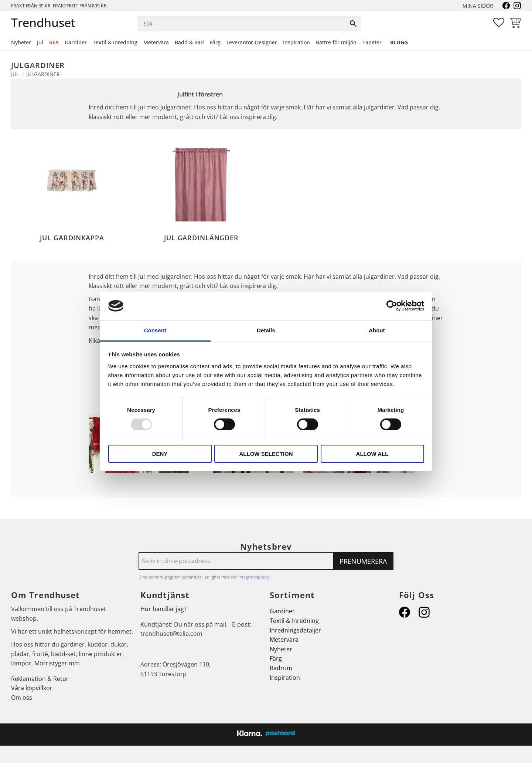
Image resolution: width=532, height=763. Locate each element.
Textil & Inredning (294, 621)
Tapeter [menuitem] (372, 42)
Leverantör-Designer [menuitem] (252, 42)
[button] (499, 23)
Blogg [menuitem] (399, 42)
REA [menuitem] (54, 42)
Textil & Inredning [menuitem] (115, 42)
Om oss (22, 698)
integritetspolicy (254, 577)
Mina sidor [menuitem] (478, 6)
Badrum (281, 668)
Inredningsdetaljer (295, 630)
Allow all (372, 454)
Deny (160, 454)
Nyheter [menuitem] (21, 42)
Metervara (284, 640)
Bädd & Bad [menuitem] (189, 42)
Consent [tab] (155, 330)
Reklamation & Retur (40, 679)
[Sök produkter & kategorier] (242, 24)
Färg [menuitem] (215, 42)
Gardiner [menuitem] (76, 42)
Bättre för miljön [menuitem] (336, 42)
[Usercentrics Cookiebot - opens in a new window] (392, 306)
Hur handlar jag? (163, 609)
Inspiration (285, 678)
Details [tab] (266, 330)
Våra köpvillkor (32, 688)
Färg (276, 658)
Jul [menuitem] (40, 42)
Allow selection (266, 454)
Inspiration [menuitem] (296, 42)
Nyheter (281, 649)
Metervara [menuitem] (156, 42)
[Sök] (353, 24)
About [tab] (377, 330)
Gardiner (282, 611)
